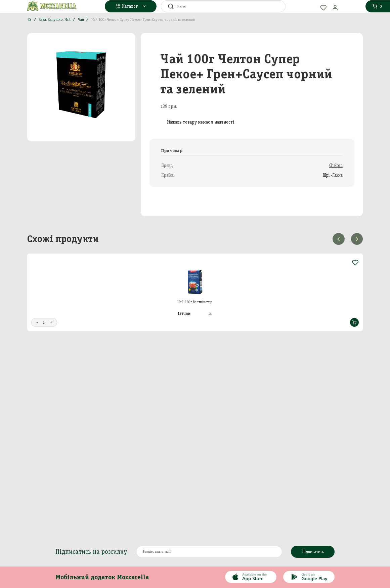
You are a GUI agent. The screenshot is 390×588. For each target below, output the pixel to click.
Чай (81, 20)
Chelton (336, 165)
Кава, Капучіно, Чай (55, 20)
